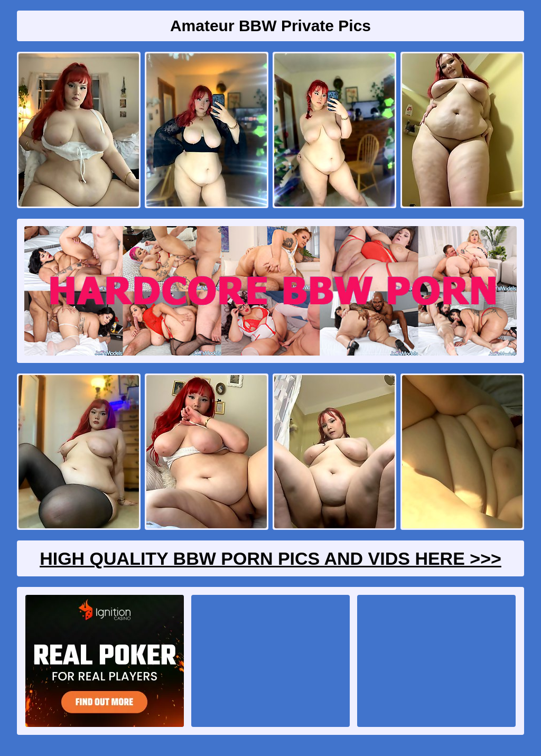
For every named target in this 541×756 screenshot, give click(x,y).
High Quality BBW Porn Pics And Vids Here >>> (270, 558)
